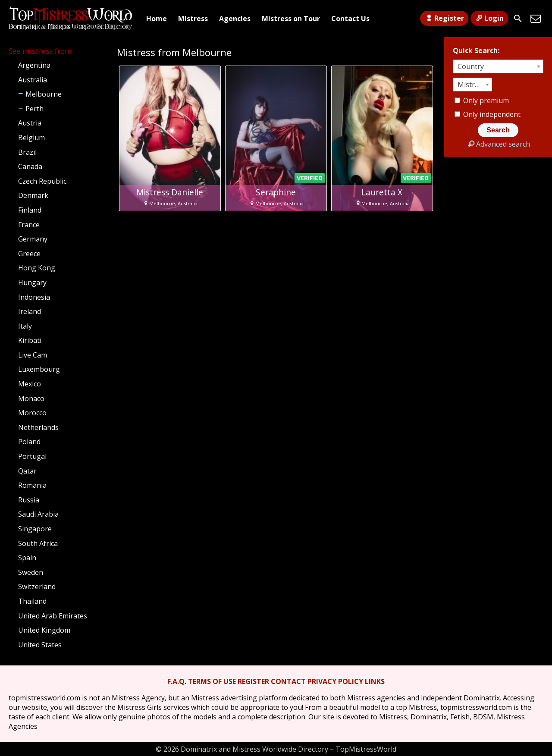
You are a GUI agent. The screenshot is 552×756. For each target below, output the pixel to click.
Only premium (482, 100)
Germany (33, 239)
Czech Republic (42, 181)
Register (444, 18)
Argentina (34, 65)
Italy (25, 326)
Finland (30, 210)
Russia (29, 500)
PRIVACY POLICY (335, 681)
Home (157, 19)
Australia (33, 80)
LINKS (375, 681)
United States (40, 645)
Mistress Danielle (170, 192)
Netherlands (38, 427)
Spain (27, 558)
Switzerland (37, 587)
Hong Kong (37, 268)
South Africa (38, 543)
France (29, 225)
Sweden (31, 572)
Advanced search (498, 144)
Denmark (33, 195)
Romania (32, 485)
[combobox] (498, 66)
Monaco (31, 398)
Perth (34, 109)
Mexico (30, 384)
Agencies (235, 19)
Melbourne (44, 94)
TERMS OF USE (212, 681)
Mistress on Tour (291, 19)
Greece (29, 254)
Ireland (30, 311)
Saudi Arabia (38, 514)
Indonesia (34, 297)
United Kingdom (44, 630)
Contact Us (350, 19)
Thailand (32, 601)
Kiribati (30, 340)
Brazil (27, 152)
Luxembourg (39, 369)
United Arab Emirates (53, 616)
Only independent (488, 114)
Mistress (193, 19)
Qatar (27, 471)
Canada (30, 166)
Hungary (32, 282)
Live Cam (33, 355)
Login (489, 18)
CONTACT (288, 681)
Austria (30, 123)
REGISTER (253, 681)
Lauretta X (382, 192)
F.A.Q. (177, 681)
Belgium (31, 138)
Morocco (32, 413)
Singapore (35, 529)
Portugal (32, 456)
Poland (29, 442)
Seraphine (276, 192)
